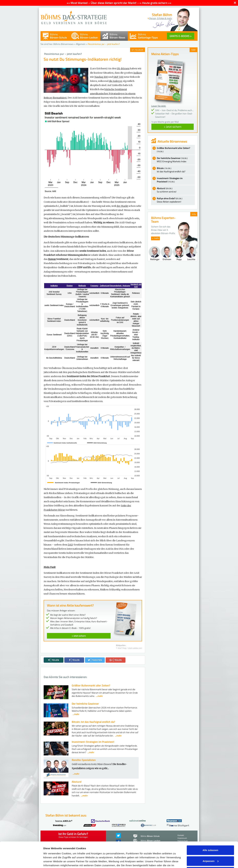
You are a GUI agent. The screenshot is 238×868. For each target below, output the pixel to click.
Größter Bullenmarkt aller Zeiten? (91, 685)
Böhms (58, 36)
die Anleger (116, 81)
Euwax (52, 259)
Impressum (50, 852)
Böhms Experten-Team (163, 220)
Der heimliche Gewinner (85, 704)
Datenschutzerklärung (149, 848)
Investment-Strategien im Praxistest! (93, 742)
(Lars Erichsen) (99, 68)
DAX (70, 545)
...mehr (99, 696)
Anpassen (211, 840)
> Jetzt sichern (79, 636)
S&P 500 (118, 77)
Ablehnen (210, 851)
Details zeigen (52, 861)
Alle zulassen (210, 829)
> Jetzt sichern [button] (173, 127)
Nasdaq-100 (101, 77)
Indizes (138, 73)
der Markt (122, 206)
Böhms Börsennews (63, 44)
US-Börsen (123, 68)
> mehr (155, 238)
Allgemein (81, 44)
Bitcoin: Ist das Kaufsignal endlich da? (93, 722)
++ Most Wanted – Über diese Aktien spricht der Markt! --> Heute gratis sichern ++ (119, 3)
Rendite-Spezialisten (84, 760)
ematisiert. (61, 98)
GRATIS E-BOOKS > (181, 36)
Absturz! (77, 782)
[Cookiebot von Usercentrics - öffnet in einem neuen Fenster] (21, 862)
